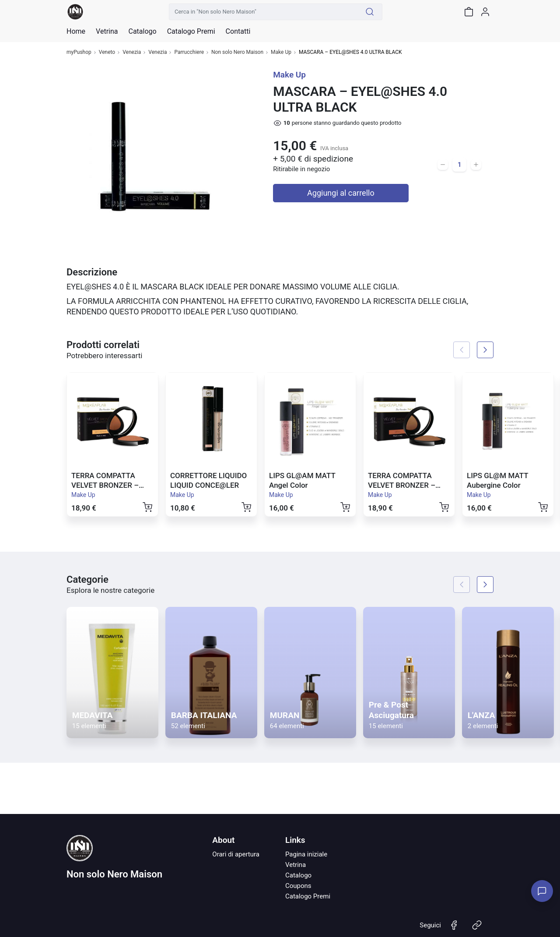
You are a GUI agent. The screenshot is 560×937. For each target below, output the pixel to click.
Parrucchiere (189, 52)
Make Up (281, 52)
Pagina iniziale (306, 854)
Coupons (298, 886)
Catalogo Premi (308, 896)
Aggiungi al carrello (341, 193)
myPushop (79, 52)
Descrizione (92, 272)
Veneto (107, 52)
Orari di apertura (236, 854)
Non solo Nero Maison (237, 52)
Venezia (132, 52)
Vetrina (296, 865)
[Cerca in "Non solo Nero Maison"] (263, 12)
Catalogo (142, 32)
